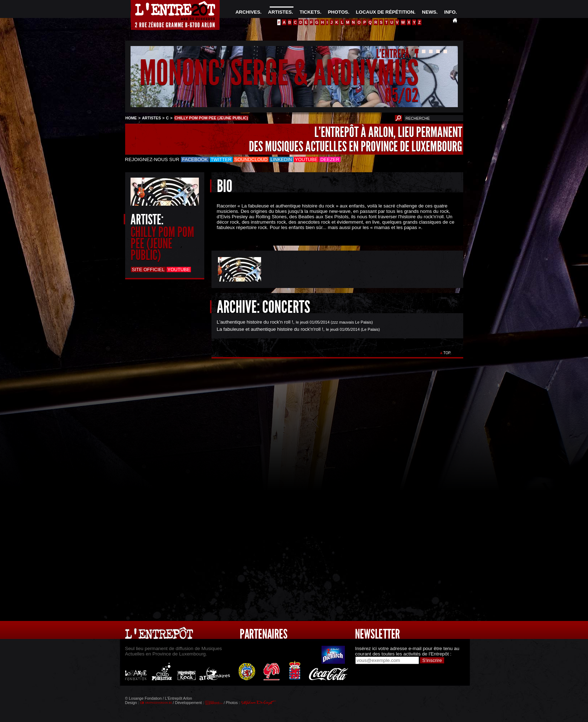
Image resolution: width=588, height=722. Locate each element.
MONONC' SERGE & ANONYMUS (279, 73)
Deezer (330, 159)
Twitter (221, 159)
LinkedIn (281, 159)
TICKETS (310, 12)
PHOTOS (338, 12)
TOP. (447, 353)
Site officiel (148, 269)
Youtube (306, 159)
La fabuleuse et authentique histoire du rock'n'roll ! (270, 329)
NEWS (429, 12)
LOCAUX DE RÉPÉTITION (385, 12)
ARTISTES (280, 12)
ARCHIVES (248, 12)
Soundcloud (251, 159)
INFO (450, 12)
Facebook (195, 159)
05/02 (402, 95)
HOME (131, 118)
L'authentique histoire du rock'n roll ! (255, 322)
